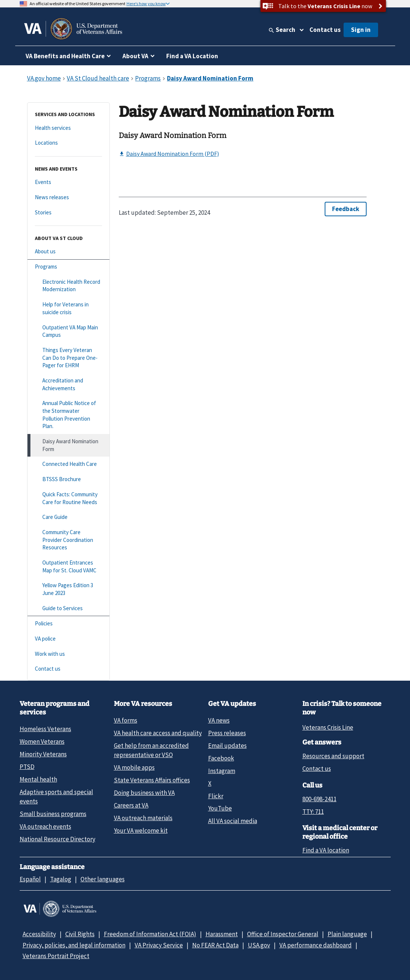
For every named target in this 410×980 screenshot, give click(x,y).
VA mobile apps (134, 767)
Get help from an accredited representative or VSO (151, 750)
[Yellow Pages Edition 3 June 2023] (68, 589)
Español (30, 879)
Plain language (347, 934)
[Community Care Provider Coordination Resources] (68, 540)
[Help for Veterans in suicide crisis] (68, 308)
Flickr (216, 796)
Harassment (222, 934)
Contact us (325, 30)
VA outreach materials (143, 818)
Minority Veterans (43, 754)
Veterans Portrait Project (56, 956)
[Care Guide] (68, 517)
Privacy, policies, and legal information (74, 945)
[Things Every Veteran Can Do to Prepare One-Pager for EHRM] (68, 358)
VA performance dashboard (316, 945)
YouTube (220, 808)
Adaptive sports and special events (56, 797)
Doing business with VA (144, 793)
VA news (219, 720)
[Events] (68, 182)
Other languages (103, 879)
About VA (135, 56)
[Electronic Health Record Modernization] (68, 286)
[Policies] (68, 624)
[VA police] (68, 639)
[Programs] (68, 267)
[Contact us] (68, 669)
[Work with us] (68, 654)
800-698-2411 (319, 799)
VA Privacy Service (159, 945)
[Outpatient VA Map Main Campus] (68, 331)
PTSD (27, 767)
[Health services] (68, 128)
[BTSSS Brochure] (68, 479)
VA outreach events (45, 826)
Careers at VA (131, 805)
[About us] (68, 252)
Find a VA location (326, 850)
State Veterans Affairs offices (152, 780)
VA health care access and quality (158, 733)
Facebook (221, 758)
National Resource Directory (58, 839)
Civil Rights (80, 934)
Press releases (227, 733)
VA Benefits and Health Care (65, 56)
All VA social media (233, 821)
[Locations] (68, 143)
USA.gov (259, 945)
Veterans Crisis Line (328, 727)
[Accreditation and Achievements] (68, 384)
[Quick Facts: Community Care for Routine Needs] (68, 498)
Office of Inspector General (283, 934)
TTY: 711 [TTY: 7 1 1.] (313, 812)
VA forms (126, 720)
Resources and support (333, 756)
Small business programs (53, 814)
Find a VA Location (192, 56)
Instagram (222, 771)
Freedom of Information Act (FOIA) (150, 934)
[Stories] (68, 213)
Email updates (227, 746)
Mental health (38, 779)
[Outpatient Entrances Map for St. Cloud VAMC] (68, 567)
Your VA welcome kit (141, 831)
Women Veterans (42, 741)
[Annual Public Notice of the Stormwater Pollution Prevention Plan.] (68, 415)
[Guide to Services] (68, 609)
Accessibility (39, 934)
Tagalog (61, 879)
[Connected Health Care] (68, 464)
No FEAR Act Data (215, 945)
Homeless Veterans (45, 729)
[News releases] (68, 198)
